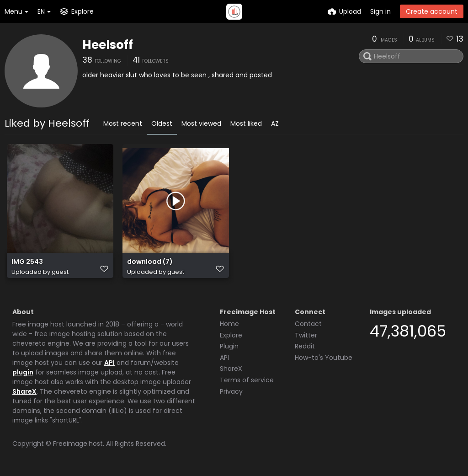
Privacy (231, 391)
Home (229, 324)
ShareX (24, 391)
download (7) (150, 262)
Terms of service (247, 380)
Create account (432, 11)
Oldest (162, 123)
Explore (231, 335)
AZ (275, 123)
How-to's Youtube (324, 358)
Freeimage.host (78, 444)
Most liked (246, 123)
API (109, 363)
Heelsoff (108, 45)
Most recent (123, 123)
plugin (23, 372)
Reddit (305, 346)
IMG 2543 (27, 262)
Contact (308, 324)
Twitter (306, 335)
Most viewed (201, 123)
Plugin (229, 346)
